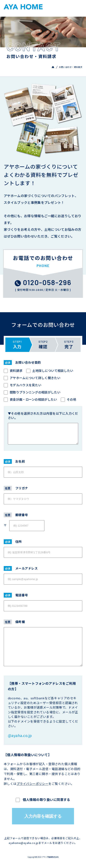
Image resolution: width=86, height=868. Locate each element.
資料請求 (13, 371)
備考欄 (14, 622)
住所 (13, 541)
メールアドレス (21, 568)
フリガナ (16, 488)
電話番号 (16, 595)
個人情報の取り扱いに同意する (43, 800)
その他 (69, 399)
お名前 (14, 461)
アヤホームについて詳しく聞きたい (32, 378)
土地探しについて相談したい (50, 371)
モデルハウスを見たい (23, 385)
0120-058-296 (43, 282)
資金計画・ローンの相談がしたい (30, 399)
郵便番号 (16, 515)
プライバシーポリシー (33, 784)
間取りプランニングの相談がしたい (32, 392)
